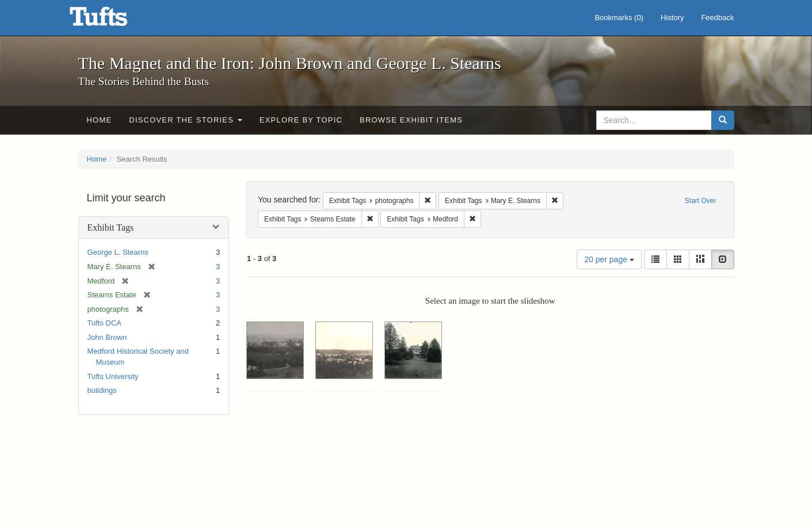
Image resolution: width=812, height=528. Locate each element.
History (672, 18)
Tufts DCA (104, 323)
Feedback (717, 18)
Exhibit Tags (111, 227)
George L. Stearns (118, 252)
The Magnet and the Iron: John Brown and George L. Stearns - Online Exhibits (113, 20)
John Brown (107, 337)
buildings (102, 390)
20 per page (609, 259)
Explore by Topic (301, 120)
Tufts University (113, 376)
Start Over (701, 201)
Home (100, 120)
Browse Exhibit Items (411, 120)
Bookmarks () (619, 18)
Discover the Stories (186, 120)
